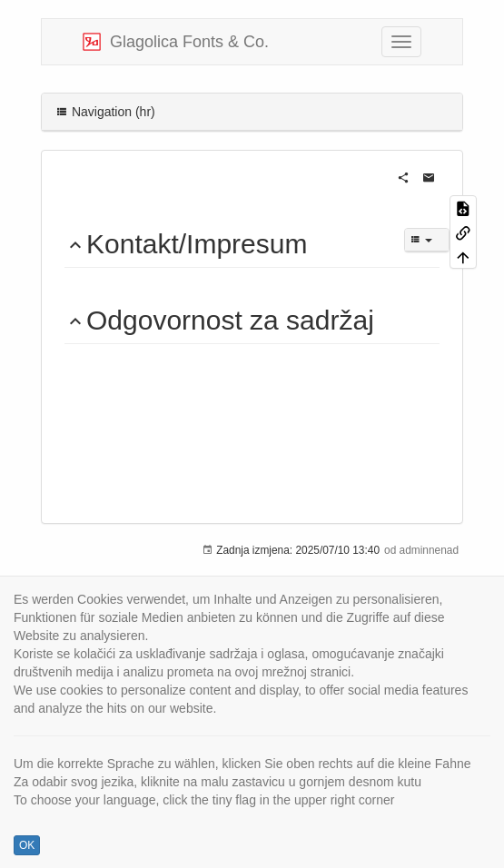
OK (27, 845)
